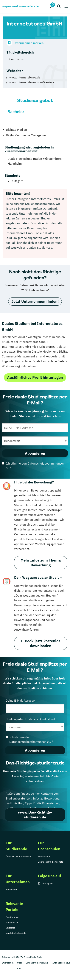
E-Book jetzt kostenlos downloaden (41, 643)
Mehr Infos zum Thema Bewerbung (41, 563)
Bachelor (16, 111)
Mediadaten (44, 857)
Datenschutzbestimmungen (46, 463)
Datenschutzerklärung (37, 963)
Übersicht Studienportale (18, 857)
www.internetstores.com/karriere (32, 82)
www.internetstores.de (25, 77)
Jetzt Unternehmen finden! (35, 301)
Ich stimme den (33, 466)
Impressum (8, 963)
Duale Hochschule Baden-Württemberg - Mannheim (35, 161)
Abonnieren (35, 453)
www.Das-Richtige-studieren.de (35, 815)
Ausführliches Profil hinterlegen (35, 377)
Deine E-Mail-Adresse (35, 706)
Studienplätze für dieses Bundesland (35, 724)
